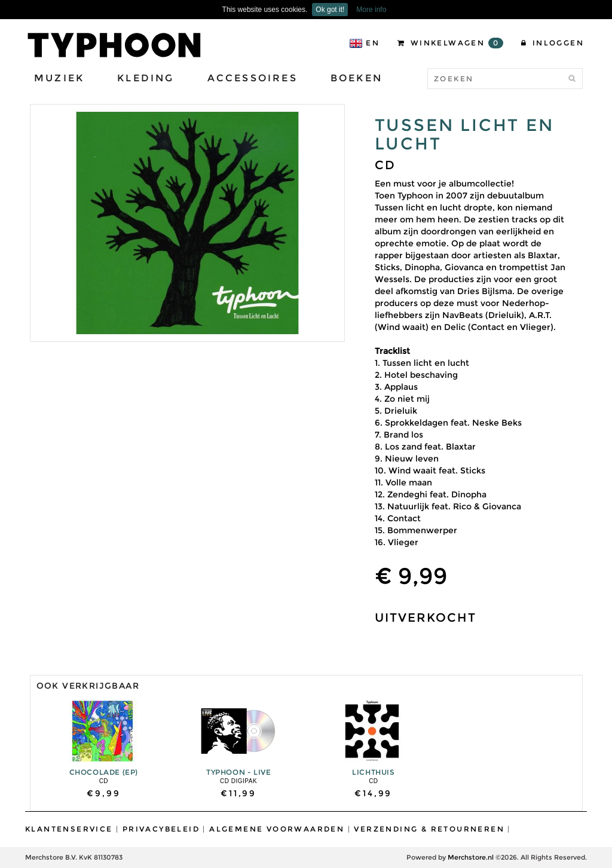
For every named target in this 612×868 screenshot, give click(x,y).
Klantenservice (69, 829)
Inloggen (553, 43)
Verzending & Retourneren (429, 829)
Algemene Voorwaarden (277, 829)
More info (371, 10)
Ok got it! (330, 10)
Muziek (59, 78)
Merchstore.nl (471, 857)
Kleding (146, 78)
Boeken (357, 78)
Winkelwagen (450, 43)
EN (364, 43)
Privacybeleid (161, 829)
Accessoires (253, 78)
